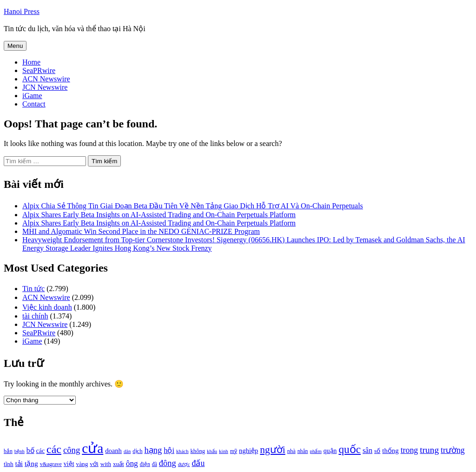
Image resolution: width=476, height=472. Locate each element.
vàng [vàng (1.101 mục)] (82, 464)
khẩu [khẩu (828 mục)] (212, 451)
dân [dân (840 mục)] (127, 451)
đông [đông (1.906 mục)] (168, 463)
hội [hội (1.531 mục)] (169, 450)
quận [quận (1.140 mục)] (330, 451)
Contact (34, 104)
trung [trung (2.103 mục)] (429, 450)
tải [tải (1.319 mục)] (19, 464)
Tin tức (33, 289)
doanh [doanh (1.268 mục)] (113, 451)
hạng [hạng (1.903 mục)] (153, 450)
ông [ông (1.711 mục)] (132, 463)
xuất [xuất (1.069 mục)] (119, 464)
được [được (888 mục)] (184, 464)
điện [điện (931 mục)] (145, 464)
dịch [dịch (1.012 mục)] (137, 451)
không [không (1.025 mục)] (198, 451)
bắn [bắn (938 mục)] (8, 451)
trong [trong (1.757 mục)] (410, 450)
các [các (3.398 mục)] (54, 449)
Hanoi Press (22, 11)
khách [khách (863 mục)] (182, 451)
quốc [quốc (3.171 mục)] (350, 449)
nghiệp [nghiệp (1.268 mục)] (248, 451)
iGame (32, 96)
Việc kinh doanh (47, 307)
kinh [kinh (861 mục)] (224, 451)
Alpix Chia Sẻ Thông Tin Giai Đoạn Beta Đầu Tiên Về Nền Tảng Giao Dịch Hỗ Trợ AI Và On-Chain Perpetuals (193, 206)
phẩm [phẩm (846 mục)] (316, 451)
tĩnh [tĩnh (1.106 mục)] (9, 464)
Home (31, 62)
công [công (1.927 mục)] (72, 450)
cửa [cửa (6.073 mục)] (93, 448)
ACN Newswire (46, 79)
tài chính (35, 316)
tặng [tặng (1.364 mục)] (31, 463)
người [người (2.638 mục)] (272, 450)
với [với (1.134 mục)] (94, 464)
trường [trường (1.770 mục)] (453, 450)
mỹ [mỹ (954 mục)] (234, 451)
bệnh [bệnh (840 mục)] (20, 451)
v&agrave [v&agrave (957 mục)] (51, 464)
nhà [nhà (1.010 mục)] (291, 451)
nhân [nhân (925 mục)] (303, 451)
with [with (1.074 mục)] (106, 464)
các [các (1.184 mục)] (41, 451)
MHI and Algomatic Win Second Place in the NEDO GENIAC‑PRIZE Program (141, 231)
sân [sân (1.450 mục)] (367, 450)
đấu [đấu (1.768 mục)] (198, 463)
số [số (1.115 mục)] (377, 451)
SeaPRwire (39, 70)
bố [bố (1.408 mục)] (30, 450)
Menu (15, 46)
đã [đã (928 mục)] (155, 464)
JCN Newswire (45, 87)
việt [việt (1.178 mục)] (69, 464)
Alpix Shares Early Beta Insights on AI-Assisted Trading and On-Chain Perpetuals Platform (159, 215)
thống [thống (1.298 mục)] (390, 451)
